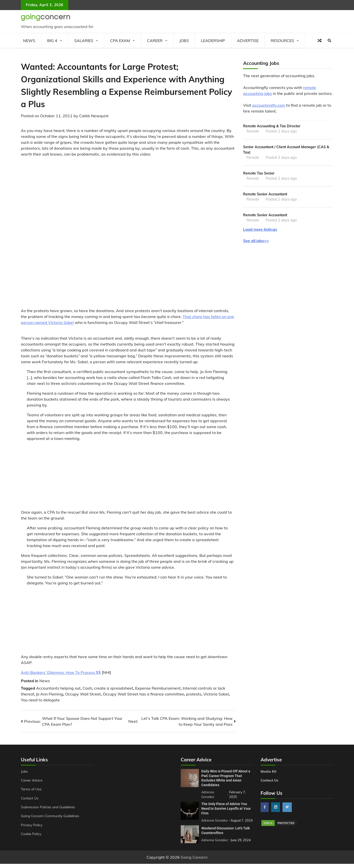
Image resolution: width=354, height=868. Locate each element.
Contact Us (30, 798)
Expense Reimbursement (158, 688)
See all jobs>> (256, 242)
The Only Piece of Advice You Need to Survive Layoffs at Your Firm (226, 808)
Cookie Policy (31, 834)
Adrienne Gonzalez (215, 844)
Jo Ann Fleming (50, 694)
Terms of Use (32, 789)
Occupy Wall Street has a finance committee (143, 694)
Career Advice (32, 780)
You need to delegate (40, 700)
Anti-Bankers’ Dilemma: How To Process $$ (61, 672)
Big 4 (52, 41)
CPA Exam (120, 41)
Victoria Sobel (216, 694)
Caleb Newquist (94, 116)
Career (155, 41)
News (29, 41)
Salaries (84, 41)
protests (194, 694)
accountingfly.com (269, 105)
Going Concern (194, 861)
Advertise (248, 41)
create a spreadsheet (114, 688)
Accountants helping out (58, 688)
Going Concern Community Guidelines (51, 816)
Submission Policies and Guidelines (49, 807)
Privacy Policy (32, 825)
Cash (87, 688)
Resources (282, 41)
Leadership (213, 41)
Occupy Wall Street (83, 694)
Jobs (184, 41)
